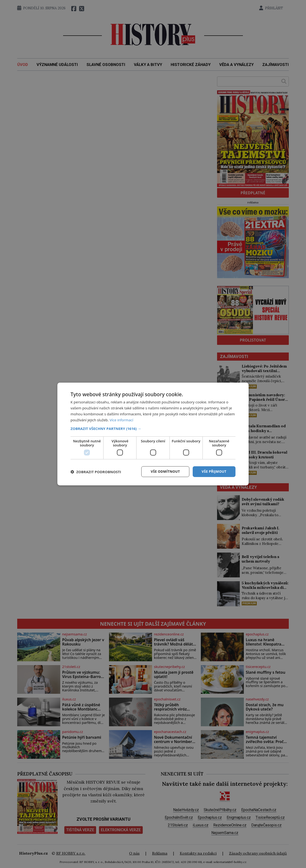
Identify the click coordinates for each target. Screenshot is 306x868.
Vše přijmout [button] (214, 471)
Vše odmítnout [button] (165, 471)
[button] (153, 429)
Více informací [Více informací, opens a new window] (122, 420)
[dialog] (153, 434)
